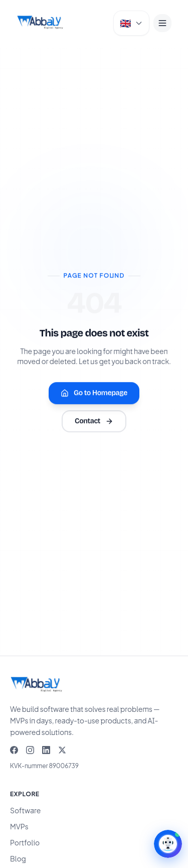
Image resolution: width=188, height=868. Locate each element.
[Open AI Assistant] (168, 844)
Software (25, 810)
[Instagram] (30, 750)
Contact (94, 421)
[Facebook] (14, 750)
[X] (62, 750)
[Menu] (162, 23)
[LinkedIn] (46, 750)
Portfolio (25, 842)
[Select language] (131, 23)
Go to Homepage (94, 393)
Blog (18, 858)
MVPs (19, 826)
